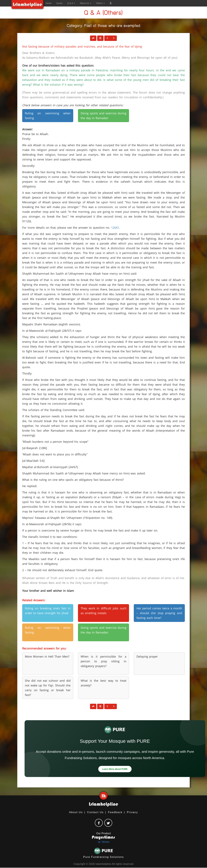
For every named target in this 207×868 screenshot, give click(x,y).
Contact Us (95, 812)
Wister (103, 842)
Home (49, 3)
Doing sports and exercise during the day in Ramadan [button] (103, 116)
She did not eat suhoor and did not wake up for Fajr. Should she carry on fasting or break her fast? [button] (48, 688)
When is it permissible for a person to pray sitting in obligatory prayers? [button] (103, 661)
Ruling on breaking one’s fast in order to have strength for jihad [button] (48, 611)
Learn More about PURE (115, 769)
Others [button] (100, 3)
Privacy (133, 812)
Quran (59, 3)
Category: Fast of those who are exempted (104, 26)
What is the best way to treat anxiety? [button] (103, 683)
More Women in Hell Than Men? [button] (47, 656)
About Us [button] (86, 3)
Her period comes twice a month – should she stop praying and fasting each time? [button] (159, 613)
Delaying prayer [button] (147, 656)
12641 (115, 228)
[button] (111, 3)
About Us (76, 812)
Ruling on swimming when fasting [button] (48, 116)
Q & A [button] (71, 3)
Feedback (115, 812)
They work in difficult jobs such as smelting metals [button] (103, 611)
